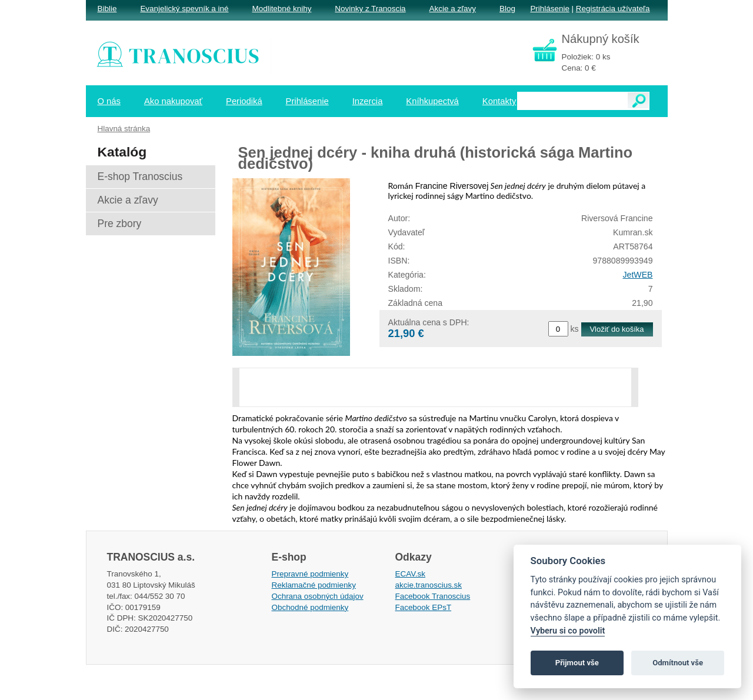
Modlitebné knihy (282, 9)
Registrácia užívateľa (613, 9)
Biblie (107, 9)
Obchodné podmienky (310, 607)
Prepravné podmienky (310, 574)
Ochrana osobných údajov (318, 596)
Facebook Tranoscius (433, 596)
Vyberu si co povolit (568, 631)
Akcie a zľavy (453, 9)
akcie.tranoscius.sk (429, 585)
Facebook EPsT (424, 607)
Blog (507, 9)
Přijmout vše (577, 663)
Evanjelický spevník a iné (184, 9)
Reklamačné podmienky (314, 585)
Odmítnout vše (678, 663)
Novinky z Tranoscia (370, 9)
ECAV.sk (411, 574)
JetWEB (638, 275)
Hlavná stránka (124, 129)
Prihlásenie (549, 9)
